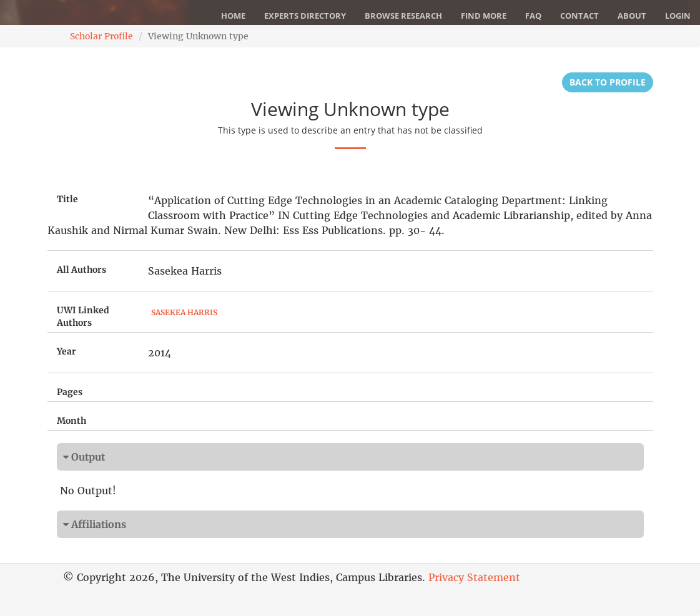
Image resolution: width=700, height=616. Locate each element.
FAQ (533, 16)
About (632, 16)
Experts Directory (305, 16)
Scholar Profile (101, 36)
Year (67, 351)
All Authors (81, 270)
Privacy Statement (474, 577)
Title (67, 199)
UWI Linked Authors (83, 316)
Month (71, 421)
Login (678, 16)
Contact (579, 16)
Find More (484, 16)
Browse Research (403, 16)
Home (233, 16)
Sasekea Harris (184, 312)
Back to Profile (608, 82)
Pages (70, 392)
